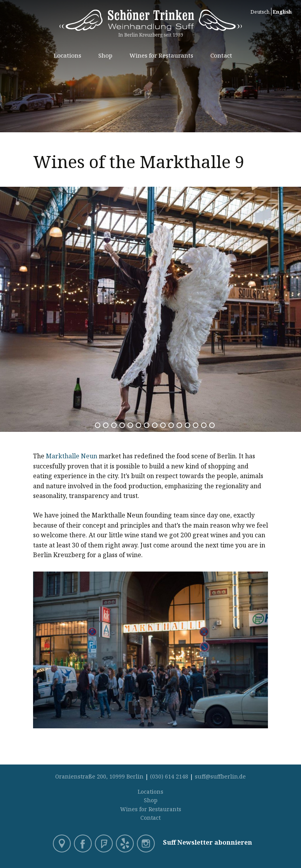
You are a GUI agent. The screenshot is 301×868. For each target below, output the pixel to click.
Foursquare (105, 844)
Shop (105, 55)
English (282, 12)
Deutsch (260, 12)
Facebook (84, 844)
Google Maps (63, 844)
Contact (221, 55)
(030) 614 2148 (169, 776)
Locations (67, 55)
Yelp (126, 844)
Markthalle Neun (72, 456)
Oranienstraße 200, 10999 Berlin (99, 776)
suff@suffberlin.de (220, 776)
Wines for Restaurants (161, 55)
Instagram (147, 844)
